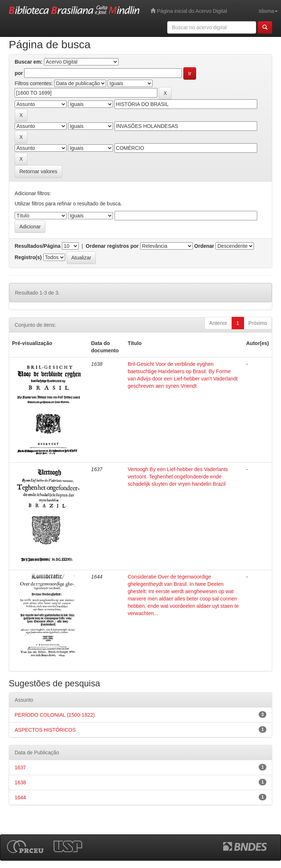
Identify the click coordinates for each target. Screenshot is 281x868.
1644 (20, 797)
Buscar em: (29, 62)
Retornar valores (38, 171)
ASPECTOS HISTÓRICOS (45, 730)
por (19, 73)
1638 (20, 782)
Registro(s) (28, 257)
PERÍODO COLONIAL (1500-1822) (55, 715)
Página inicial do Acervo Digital (189, 11)
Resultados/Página (38, 246)
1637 (20, 767)
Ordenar (204, 246)
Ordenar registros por (112, 246)
